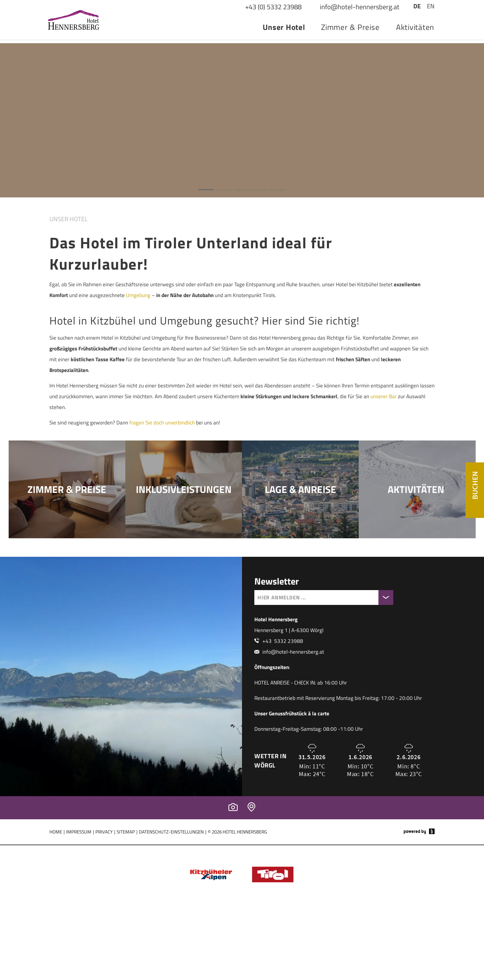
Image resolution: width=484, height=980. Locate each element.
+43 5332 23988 (283, 693)
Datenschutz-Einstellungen (171, 884)
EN (431, 21)
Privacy (104, 884)
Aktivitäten (415, 42)
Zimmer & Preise (350, 42)
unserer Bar (384, 407)
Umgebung (138, 306)
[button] (242, 131)
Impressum (79, 884)
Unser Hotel (284, 42)
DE (417, 21)
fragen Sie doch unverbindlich (162, 434)
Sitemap (126, 884)
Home (56, 884)
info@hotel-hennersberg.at (293, 704)
